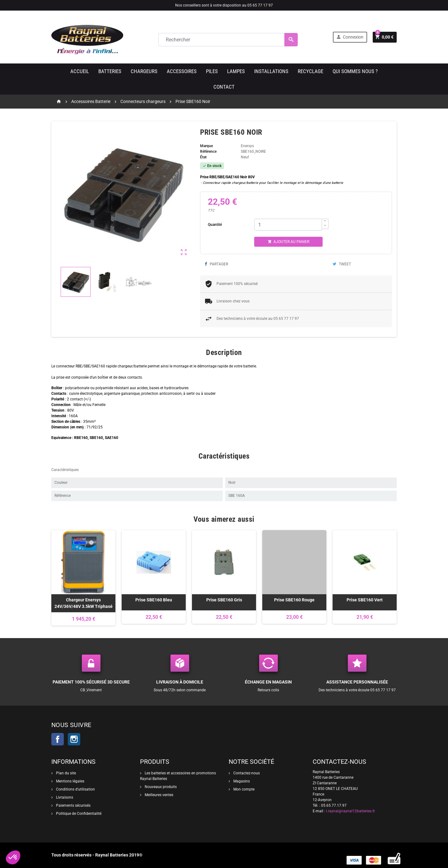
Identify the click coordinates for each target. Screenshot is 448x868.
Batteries (110, 71)
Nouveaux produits (160, 787)
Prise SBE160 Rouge (294, 600)
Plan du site (65, 773)
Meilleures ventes (159, 795)
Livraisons (64, 797)
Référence (208, 152)
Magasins (241, 781)
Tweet (342, 264)
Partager (216, 264)
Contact (224, 87)
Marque (206, 146)
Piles (212, 71)
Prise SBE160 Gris (224, 600)
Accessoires (182, 71)
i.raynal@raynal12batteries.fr (350, 811)
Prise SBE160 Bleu (154, 600)
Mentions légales (70, 781)
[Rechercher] (228, 40)
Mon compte (243, 789)
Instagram (74, 739)
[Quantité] (288, 225)
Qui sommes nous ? (355, 71)
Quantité (215, 225)
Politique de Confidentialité (78, 814)
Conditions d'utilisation (75, 789)
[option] (83, 578)
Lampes (236, 71)
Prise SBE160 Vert (365, 600)
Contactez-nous (246, 773)
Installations (271, 71)
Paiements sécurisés (73, 805)
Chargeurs (144, 71)
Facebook (58, 739)
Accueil (80, 71)
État (203, 157)
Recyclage (310, 71)
